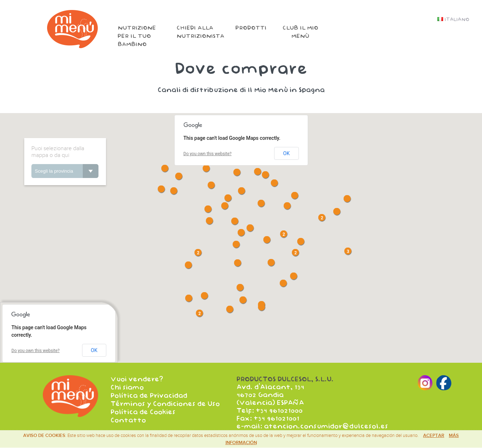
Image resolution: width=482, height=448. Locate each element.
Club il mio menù (300, 32)
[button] (271, 262)
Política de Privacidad (149, 395)
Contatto (128, 418)
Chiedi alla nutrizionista (201, 32)
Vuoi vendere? (137, 379)
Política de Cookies (143, 411)
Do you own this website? (207, 154)
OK (286, 153)
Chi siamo (127, 387)
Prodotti (251, 28)
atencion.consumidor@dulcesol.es (326, 426)
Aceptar (434, 436)
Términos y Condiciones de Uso (165, 403)
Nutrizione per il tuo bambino (137, 36)
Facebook (471, 48)
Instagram (453, 48)
